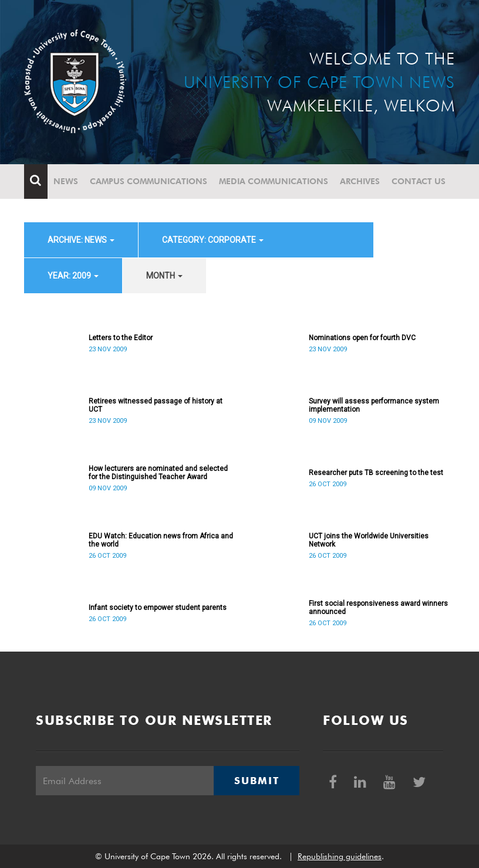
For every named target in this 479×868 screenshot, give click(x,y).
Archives (360, 181)
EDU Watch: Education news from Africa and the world (161, 540)
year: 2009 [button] (73, 276)
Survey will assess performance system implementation (374, 405)
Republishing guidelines (340, 856)
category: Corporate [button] (213, 240)
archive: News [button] (81, 240)
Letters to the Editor (121, 338)
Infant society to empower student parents (158, 608)
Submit (257, 781)
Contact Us (419, 181)
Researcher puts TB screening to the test (376, 473)
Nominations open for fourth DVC (362, 338)
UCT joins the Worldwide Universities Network (369, 540)
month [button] (164, 276)
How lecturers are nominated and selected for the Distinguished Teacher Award (158, 473)
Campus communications (149, 181)
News (66, 181)
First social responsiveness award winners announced (378, 608)
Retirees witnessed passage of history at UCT (156, 405)
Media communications (274, 181)
